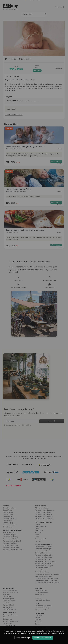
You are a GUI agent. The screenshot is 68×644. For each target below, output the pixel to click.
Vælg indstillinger (23, 638)
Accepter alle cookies (43, 638)
